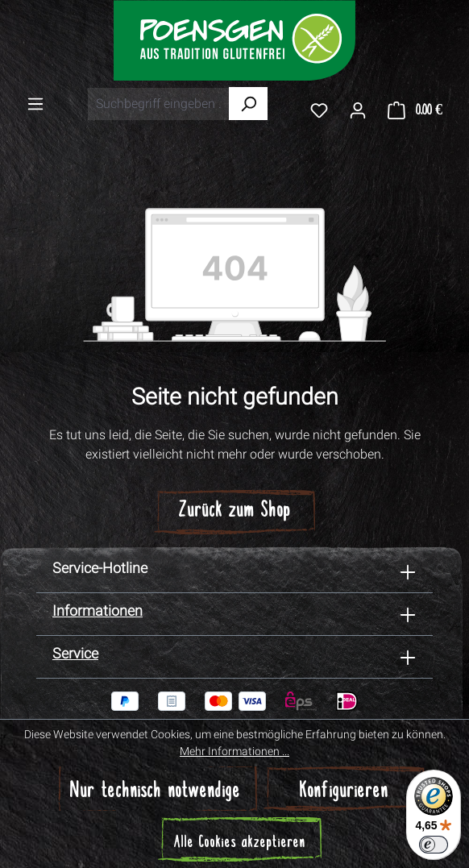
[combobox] (158, 104)
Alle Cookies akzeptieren (240, 843)
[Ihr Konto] (358, 110)
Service (75, 653)
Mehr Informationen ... (234, 751)
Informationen (98, 611)
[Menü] (35, 103)
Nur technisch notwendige (156, 792)
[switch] (434, 845)
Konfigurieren (344, 792)
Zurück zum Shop (235, 511)
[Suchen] (248, 104)
